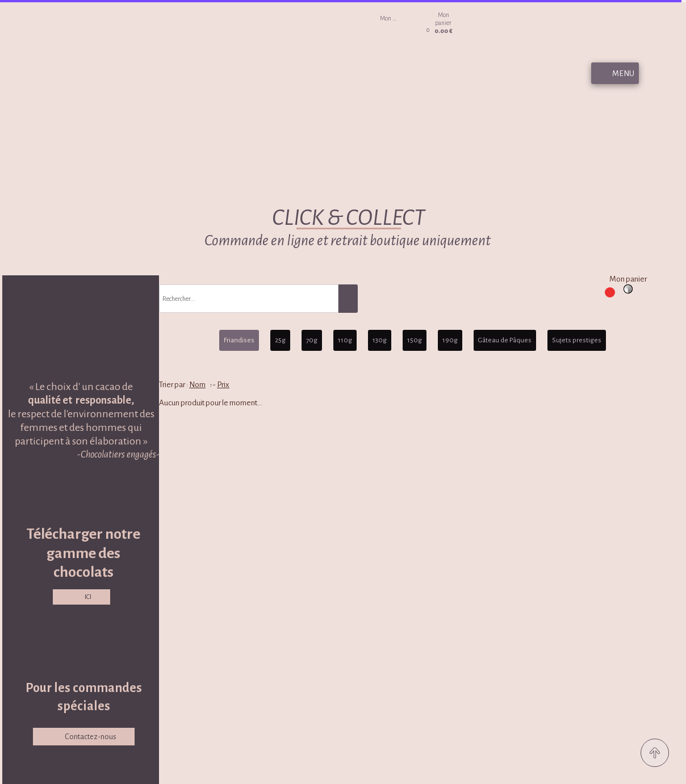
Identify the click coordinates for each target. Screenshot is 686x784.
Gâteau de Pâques (505, 340)
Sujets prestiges (577, 340)
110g (345, 340)
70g (312, 340)
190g (450, 340)
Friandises (239, 340)
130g (380, 340)
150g (415, 340)
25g (280, 340)
